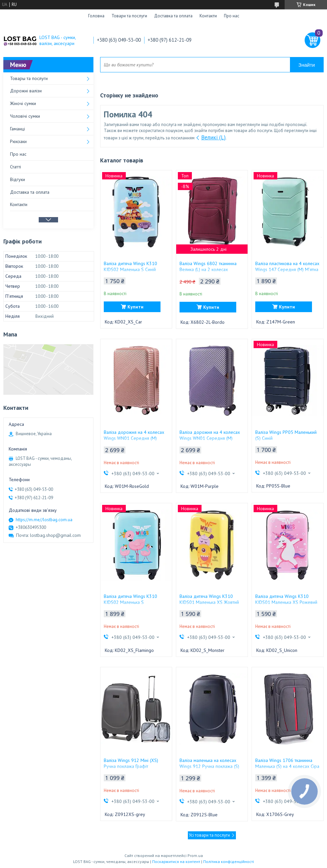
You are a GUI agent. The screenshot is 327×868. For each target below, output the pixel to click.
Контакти (208, 16)
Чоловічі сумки (25, 116)
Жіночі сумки (23, 103)
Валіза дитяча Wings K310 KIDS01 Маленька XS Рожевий (286, 599)
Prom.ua (195, 855)
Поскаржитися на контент (176, 861)
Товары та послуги (29, 78)
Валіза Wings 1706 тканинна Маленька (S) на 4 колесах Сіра (287, 763)
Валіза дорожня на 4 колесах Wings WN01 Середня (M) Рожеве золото (134, 438)
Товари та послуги (129, 16)
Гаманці (18, 129)
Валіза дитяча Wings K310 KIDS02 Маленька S (130, 599)
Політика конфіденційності (229, 861)
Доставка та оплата (173, 16)
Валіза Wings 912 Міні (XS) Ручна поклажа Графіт (131, 763)
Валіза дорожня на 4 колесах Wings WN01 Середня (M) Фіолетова (210, 438)
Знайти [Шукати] (306, 65)
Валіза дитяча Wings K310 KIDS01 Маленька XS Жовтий (209, 599)
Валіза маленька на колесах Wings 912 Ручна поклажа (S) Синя (209, 766)
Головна (96, 16)
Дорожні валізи (26, 91)
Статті (16, 167)
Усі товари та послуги (209, 835)
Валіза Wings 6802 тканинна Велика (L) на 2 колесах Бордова (208, 269)
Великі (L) (213, 137)
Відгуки (18, 179)
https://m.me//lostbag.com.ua (44, 520)
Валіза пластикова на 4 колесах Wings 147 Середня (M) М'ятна (287, 266)
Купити (135, 307)
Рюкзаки (18, 141)
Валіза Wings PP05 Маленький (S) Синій (286, 435)
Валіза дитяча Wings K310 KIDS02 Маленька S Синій (130, 266)
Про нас (232, 16)
